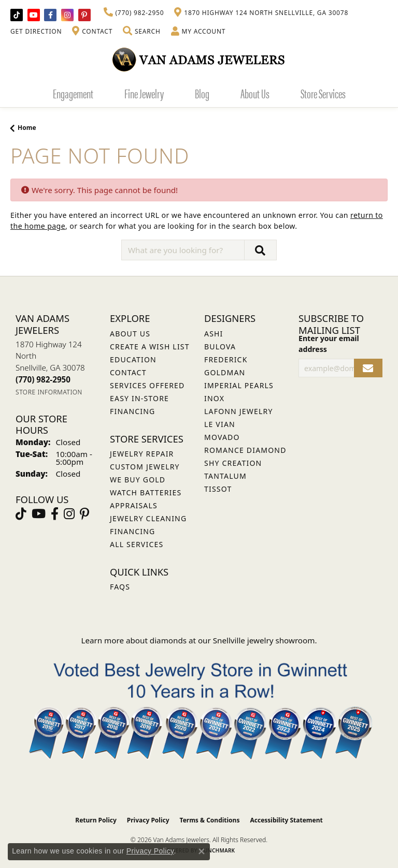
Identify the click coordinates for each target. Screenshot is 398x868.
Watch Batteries (146, 492)
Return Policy (96, 820)
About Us (255, 93)
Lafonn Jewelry (239, 411)
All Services (137, 544)
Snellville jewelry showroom (264, 640)
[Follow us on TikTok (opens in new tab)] (17, 15)
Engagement (73, 93)
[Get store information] (49, 392)
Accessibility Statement (286, 820)
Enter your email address (329, 344)
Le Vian (220, 424)
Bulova (220, 347)
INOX (214, 398)
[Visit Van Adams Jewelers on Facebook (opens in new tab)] (50, 15)
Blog (202, 93)
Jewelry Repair (142, 454)
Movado (222, 437)
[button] (141, 32)
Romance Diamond (245, 450)
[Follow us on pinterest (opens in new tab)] (84, 15)
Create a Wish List (150, 347)
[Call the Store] (43, 379)
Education (133, 359)
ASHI (214, 334)
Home (27, 128)
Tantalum (225, 476)
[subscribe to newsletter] (368, 368)
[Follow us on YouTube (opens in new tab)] (34, 15)
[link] (134, 13)
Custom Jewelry (145, 467)
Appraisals (134, 505)
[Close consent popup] (202, 851)
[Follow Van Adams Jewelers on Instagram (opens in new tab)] (67, 15)
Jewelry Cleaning (148, 518)
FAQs (120, 587)
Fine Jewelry (144, 93)
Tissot (218, 489)
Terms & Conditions (210, 820)
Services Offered (147, 385)
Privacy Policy (148, 820)
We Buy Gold (138, 480)
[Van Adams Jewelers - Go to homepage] (199, 59)
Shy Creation (233, 463)
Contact (128, 372)
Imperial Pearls (239, 385)
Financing (132, 531)
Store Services (323, 93)
